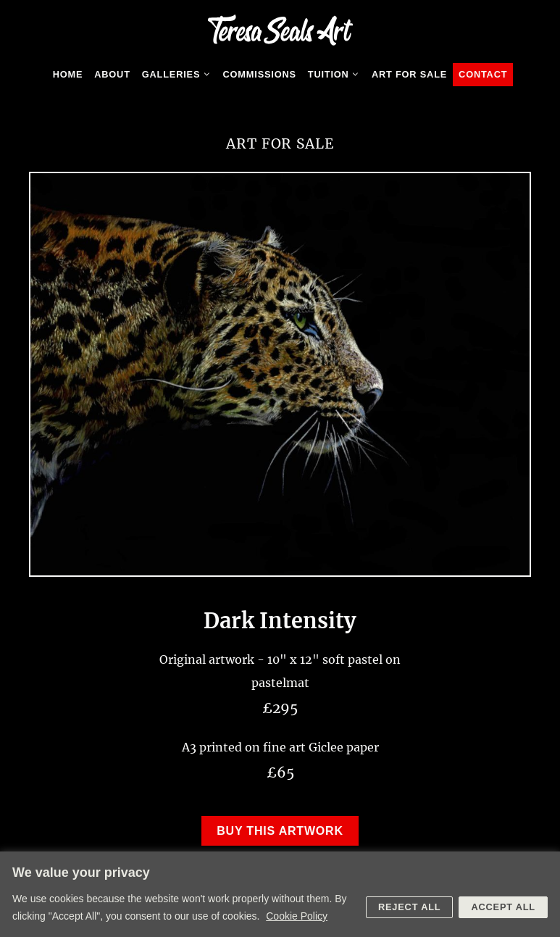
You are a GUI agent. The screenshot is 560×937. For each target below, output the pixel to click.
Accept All (503, 907)
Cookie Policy (297, 916)
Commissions (260, 74)
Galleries (180, 75)
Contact (483, 74)
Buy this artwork (280, 831)
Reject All (409, 907)
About (112, 74)
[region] (280, 894)
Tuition (337, 75)
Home (68, 74)
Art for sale (409, 74)
